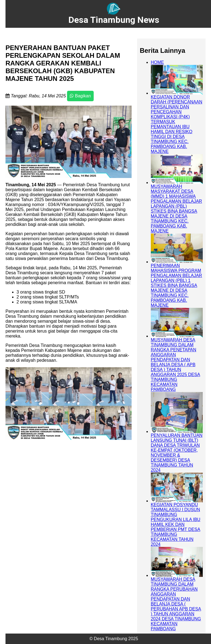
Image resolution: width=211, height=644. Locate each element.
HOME (157, 62)
